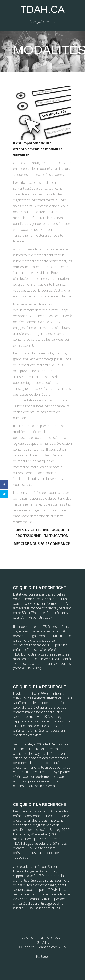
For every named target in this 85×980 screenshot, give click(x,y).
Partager (42, 956)
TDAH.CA (42, 9)
